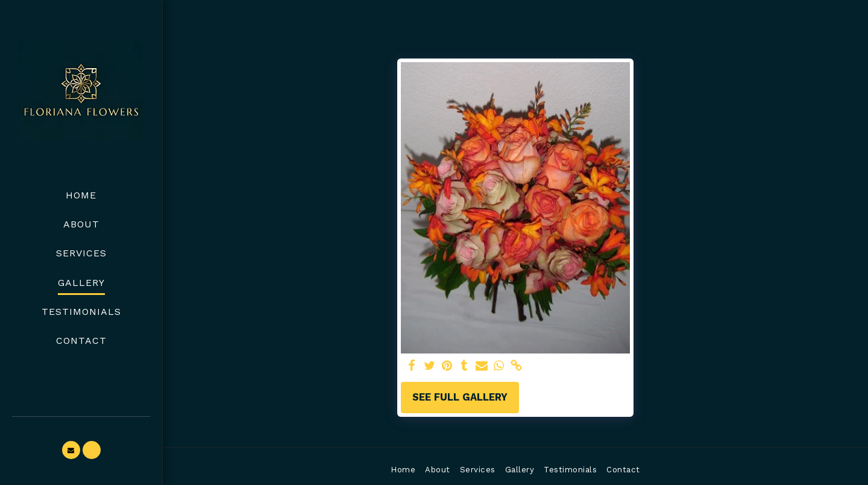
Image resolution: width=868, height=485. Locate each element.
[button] (71, 450)
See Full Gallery (460, 397)
